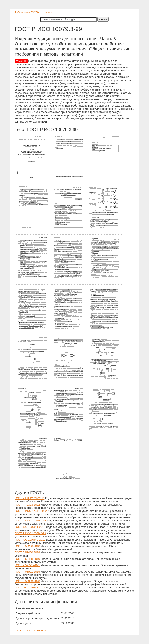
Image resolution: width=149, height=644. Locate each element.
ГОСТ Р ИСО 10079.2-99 (30, 533)
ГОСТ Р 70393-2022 (27, 505)
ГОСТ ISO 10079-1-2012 (30, 527)
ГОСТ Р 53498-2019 (27, 559)
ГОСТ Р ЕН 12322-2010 (30, 498)
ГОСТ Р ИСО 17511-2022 (31, 511)
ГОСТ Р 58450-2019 (27, 552)
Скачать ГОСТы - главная (31, 630)
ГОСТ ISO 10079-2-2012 (30, 540)
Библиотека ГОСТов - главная (34, 12)
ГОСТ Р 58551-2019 (27, 572)
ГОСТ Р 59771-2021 (27, 565)
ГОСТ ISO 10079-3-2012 (30, 588)
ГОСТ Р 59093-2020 (27, 581)
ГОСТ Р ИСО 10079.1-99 (30, 521)
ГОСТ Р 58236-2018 (27, 546)
